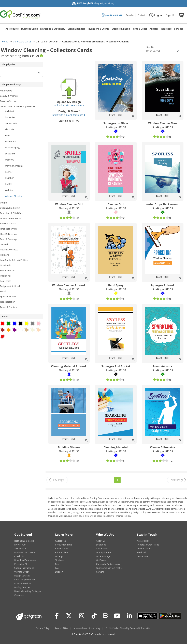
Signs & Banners (77, 29)
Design (3, 203)
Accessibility (143, 541)
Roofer (8, 184)
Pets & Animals (7, 270)
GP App (59, 556)
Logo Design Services (25, 579)
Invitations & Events (98, 29)
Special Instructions (24, 568)
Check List (19, 556)
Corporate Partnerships (108, 564)
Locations (101, 545)
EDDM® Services (23, 583)
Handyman (11, 141)
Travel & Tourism (8, 307)
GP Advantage (103, 556)
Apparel (154, 29)
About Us (101, 541)
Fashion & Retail (8, 223)
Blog (57, 564)
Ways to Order (22, 572)
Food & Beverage (9, 239)
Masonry (10, 160)
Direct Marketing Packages (28, 591)
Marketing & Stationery (53, 29)
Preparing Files (22, 564)
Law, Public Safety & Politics (14, 260)
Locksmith (10, 154)
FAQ (57, 568)
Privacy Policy (43, 628)
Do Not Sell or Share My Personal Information (128, 628)
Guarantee (60, 541)
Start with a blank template (69, 115)
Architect (10, 111)
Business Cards (30, 29)
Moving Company (14, 166)
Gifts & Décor (140, 29)
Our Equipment (104, 552)
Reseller (130, 15)
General (4, 244)
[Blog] (105, 615)
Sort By (150, 47)
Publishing (5, 276)
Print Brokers (62, 552)
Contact (141, 15)
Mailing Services (22, 587)
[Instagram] (82, 616)
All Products (12, 29)
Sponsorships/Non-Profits (109, 568)
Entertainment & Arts (11, 218)
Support (59, 572)
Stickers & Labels (121, 29)
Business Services (9, 101)
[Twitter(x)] (69, 616)
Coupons (19, 595)
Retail (3, 291)
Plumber (9, 178)
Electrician (10, 129)
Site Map (60, 560)
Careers (100, 572)
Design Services (22, 576)
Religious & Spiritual (10, 286)
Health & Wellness (9, 250)
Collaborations (144, 549)
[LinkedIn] (129, 616)
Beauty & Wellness (9, 96)
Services (179, 29)
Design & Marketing (10, 208)
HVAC (8, 135)
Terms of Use (61, 628)
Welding (9, 190)
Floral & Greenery (9, 234)
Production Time (63, 545)
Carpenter (10, 117)
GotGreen (101, 560)
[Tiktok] (94, 616)
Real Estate (5, 281)
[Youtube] (117, 616)
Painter (9, 172)
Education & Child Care (11, 213)
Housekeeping (12, 148)
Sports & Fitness (8, 297)
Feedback (142, 552)
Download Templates (25, 560)
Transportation (8, 302)
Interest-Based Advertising (87, 628)
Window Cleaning (14, 196)
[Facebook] (57, 616)
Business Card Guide (25, 552)
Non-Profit (5, 265)
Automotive (6, 91)
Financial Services (9, 229)
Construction (12, 123)
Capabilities (102, 549)
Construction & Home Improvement (18, 106)
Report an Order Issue (148, 545)
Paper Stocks (62, 549)
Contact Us (142, 556)
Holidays (4, 255)
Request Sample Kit (24, 541)
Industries (166, 29)
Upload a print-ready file (69, 105)
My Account (20, 545)
